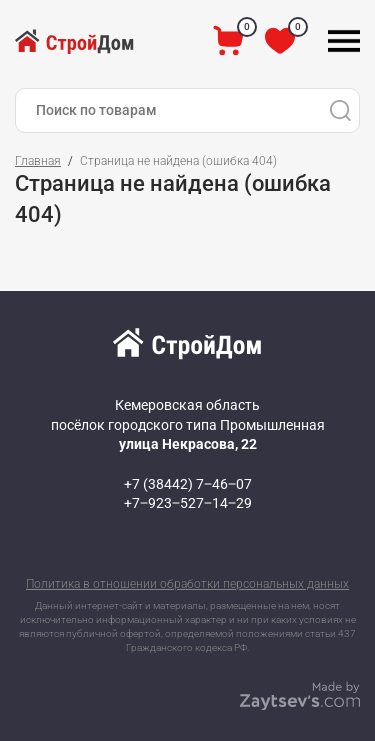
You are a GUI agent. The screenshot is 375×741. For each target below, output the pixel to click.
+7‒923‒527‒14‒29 (188, 503)
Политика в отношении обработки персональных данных (187, 584)
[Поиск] (340, 110)
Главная (38, 161)
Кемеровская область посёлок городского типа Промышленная (188, 424)
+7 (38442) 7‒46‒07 (188, 484)
